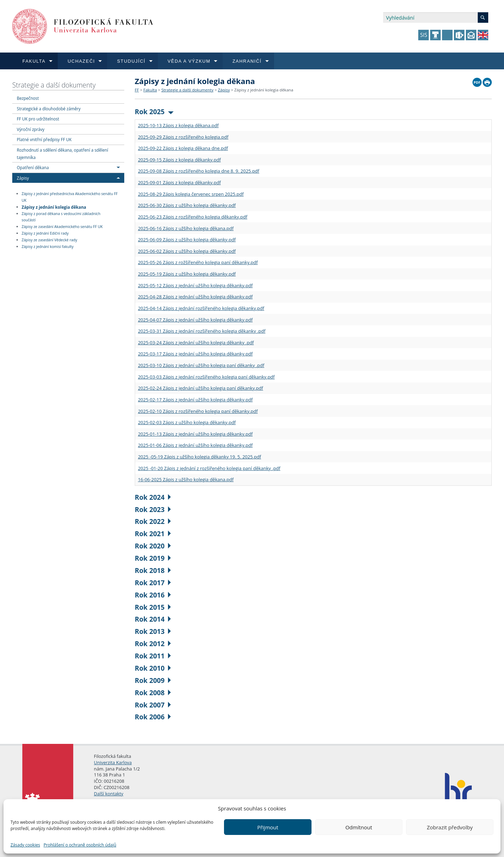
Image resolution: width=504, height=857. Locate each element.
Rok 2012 (153, 644)
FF (137, 90)
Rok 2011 (153, 656)
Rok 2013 (153, 631)
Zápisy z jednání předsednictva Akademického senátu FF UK (70, 197)
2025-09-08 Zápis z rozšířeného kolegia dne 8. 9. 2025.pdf (199, 171)
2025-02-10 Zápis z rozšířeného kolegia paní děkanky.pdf (198, 411)
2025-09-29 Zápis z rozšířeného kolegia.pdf (183, 137)
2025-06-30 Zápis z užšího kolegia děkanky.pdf (187, 205)
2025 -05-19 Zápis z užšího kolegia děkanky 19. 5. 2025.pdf (199, 457)
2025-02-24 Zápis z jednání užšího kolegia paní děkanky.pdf (201, 388)
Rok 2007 (153, 705)
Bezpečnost (28, 98)
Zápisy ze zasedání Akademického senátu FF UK (62, 227)
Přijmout (268, 827)
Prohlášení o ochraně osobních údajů (80, 845)
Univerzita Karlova (113, 762)
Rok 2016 (153, 595)
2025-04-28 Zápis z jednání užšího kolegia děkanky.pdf (195, 297)
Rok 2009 (153, 680)
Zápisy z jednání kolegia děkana (54, 207)
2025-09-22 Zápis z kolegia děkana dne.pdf (183, 148)
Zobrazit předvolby (450, 827)
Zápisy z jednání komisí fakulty (48, 247)
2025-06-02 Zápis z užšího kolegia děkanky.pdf (187, 251)
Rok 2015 (153, 607)
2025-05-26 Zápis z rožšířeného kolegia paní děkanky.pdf (198, 262)
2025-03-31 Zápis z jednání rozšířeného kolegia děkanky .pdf (202, 331)
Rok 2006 (153, 717)
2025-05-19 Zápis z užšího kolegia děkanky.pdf (187, 274)
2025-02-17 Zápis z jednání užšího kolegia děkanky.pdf (195, 400)
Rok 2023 (153, 509)
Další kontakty (108, 794)
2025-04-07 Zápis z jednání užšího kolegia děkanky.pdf (195, 320)
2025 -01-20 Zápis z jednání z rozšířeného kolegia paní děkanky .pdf (209, 468)
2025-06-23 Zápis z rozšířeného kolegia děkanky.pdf (192, 217)
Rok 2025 (154, 112)
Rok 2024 (153, 497)
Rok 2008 (153, 693)
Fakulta (150, 90)
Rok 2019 (153, 558)
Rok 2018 (153, 570)
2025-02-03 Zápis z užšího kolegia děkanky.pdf (187, 422)
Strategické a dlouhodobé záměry (49, 109)
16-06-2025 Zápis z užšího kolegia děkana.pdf (186, 479)
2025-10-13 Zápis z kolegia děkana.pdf (178, 125)
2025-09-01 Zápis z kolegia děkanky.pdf (179, 182)
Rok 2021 (153, 534)
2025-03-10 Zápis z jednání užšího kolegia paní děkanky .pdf (201, 365)
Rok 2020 (153, 546)
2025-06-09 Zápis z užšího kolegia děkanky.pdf (187, 240)
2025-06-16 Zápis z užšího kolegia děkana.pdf (186, 228)
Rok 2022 (153, 521)
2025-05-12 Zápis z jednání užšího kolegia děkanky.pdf (195, 285)
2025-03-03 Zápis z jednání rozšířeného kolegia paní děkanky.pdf (206, 377)
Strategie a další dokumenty (54, 85)
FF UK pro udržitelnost (38, 119)
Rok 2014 (153, 619)
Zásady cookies (25, 845)
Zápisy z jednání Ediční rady (45, 233)
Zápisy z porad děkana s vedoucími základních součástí (61, 217)
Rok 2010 (153, 668)
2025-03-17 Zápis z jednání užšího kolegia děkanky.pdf (195, 354)
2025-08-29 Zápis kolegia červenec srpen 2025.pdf (191, 194)
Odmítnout (359, 827)
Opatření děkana (33, 167)
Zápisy (23, 178)
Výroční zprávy (31, 129)
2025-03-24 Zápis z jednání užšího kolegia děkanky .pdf (196, 343)
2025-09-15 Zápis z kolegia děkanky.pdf (179, 160)
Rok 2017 (153, 583)
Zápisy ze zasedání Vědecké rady (50, 240)
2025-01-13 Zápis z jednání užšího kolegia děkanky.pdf (195, 434)
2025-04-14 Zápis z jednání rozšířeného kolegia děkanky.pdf (201, 308)
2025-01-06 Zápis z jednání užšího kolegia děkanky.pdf (195, 445)
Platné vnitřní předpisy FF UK (44, 139)
